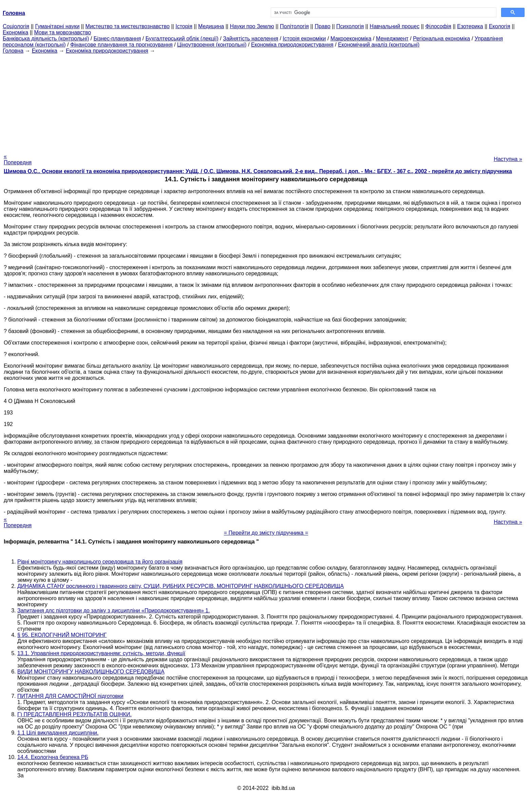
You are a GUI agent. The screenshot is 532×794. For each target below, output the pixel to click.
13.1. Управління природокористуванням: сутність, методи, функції (101, 653)
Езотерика (470, 26)
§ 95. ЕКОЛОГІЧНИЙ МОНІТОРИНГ (62, 635)
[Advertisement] (266, 101)
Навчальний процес (395, 26)
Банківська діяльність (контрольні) (46, 39)
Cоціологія (16, 26)
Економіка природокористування (292, 45)
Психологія (350, 26)
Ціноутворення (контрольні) (212, 45)
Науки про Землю (252, 26)
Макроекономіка (351, 39)
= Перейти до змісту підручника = (266, 533)
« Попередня (18, 159)
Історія (184, 26)
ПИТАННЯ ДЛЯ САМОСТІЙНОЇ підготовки (70, 696)
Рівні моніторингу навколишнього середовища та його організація (100, 562)
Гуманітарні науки (57, 26)
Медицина (211, 26)
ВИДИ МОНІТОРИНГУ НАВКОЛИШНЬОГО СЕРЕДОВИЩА (91, 672)
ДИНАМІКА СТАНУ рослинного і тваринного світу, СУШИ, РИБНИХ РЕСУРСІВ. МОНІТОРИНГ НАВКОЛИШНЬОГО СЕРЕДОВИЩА (180, 586)
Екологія (500, 26)
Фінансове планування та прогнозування (121, 45)
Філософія (438, 26)
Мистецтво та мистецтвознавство (128, 26)
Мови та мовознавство (63, 32)
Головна (13, 51)
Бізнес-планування (117, 39)
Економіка (15, 32)
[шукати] (383, 13)
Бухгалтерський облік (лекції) (182, 39)
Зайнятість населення (251, 39)
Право (322, 26)
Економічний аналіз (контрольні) (379, 45)
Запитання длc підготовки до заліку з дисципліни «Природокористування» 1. (114, 611)
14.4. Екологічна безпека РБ (53, 757)
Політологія (294, 26)
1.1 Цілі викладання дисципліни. (58, 733)
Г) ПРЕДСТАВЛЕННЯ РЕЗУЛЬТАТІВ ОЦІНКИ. (74, 714)
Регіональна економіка (441, 39)
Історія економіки (304, 39)
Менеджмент (392, 39)
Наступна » (508, 159)
